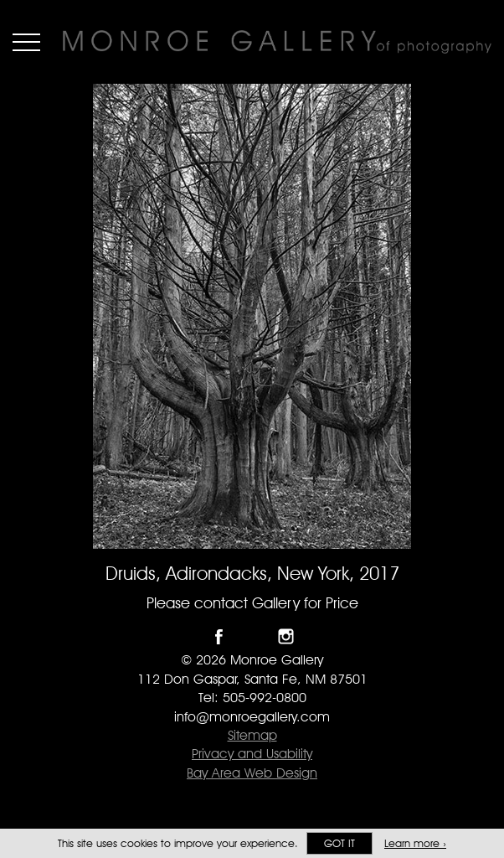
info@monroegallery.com (252, 717)
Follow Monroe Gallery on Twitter (252, 636)
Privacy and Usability (252, 754)
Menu (26, 42)
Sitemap (252, 735)
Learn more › (415, 843)
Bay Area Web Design (252, 773)
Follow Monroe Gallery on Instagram (286, 636)
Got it (339, 843)
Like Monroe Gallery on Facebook (219, 636)
